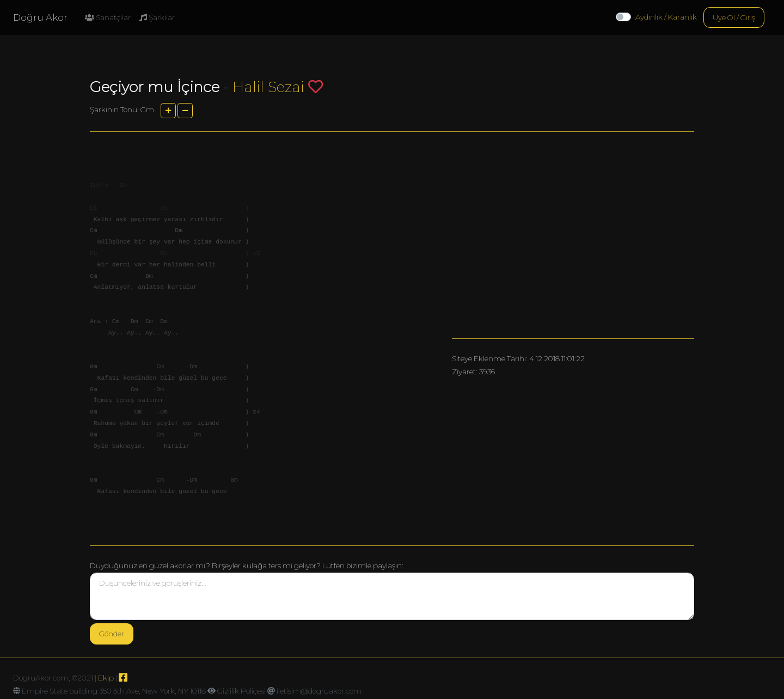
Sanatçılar (108, 17)
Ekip (106, 678)
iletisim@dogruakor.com (319, 691)
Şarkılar (157, 17)
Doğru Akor (40, 17)
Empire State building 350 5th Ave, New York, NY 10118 (114, 691)
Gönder (112, 634)
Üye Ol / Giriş (734, 17)
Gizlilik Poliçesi (241, 691)
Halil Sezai (268, 87)
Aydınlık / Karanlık (666, 17)
